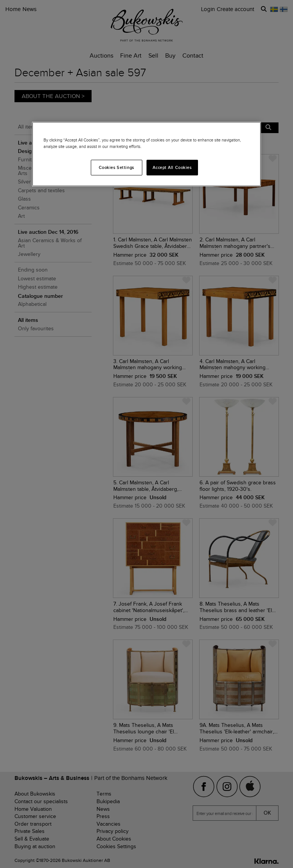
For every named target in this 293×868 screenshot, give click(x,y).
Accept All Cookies (172, 167)
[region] (146, 154)
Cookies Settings (117, 167)
